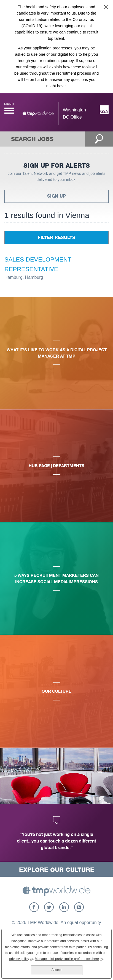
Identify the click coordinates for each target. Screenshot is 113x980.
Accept (57, 970)
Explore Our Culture (57, 870)
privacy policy (21, 958)
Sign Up (57, 196)
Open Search (99, 139)
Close (106, 7)
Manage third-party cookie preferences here (69, 958)
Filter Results (57, 238)
